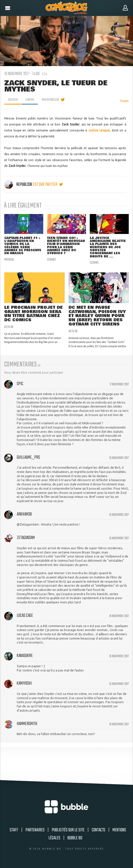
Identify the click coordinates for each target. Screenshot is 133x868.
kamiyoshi (24, 683)
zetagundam (26, 538)
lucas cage (25, 616)
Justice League (99, 130)
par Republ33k (50, 100)
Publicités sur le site (68, 830)
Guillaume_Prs (28, 457)
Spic (20, 384)
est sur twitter (48, 185)
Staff (14, 830)
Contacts (98, 830)
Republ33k (19, 185)
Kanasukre (25, 656)
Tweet (124, 101)
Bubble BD (75, 838)
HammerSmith (27, 724)
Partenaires (35, 830)
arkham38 (24, 514)
